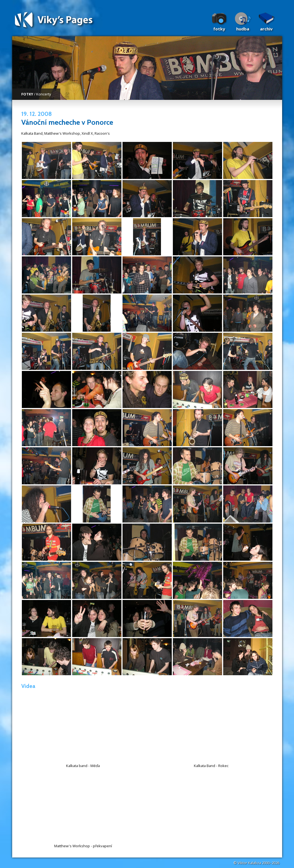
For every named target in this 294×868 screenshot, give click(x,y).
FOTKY (27, 94)
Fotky (219, 29)
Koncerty (44, 94)
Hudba (243, 29)
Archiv (266, 29)
